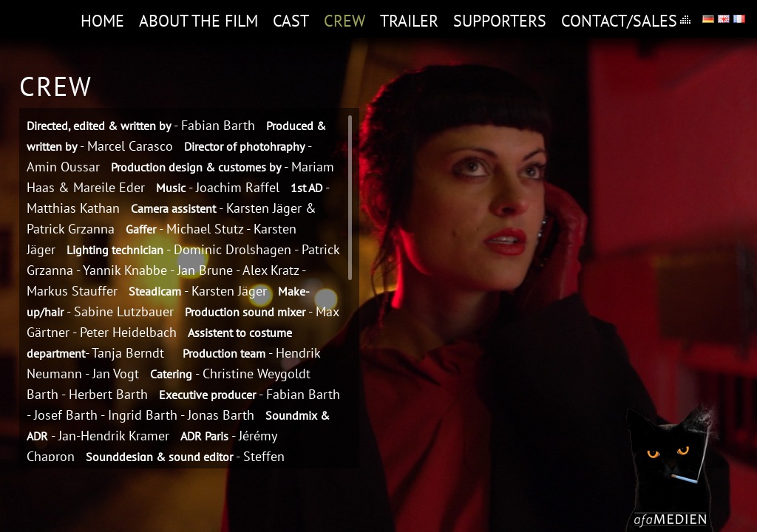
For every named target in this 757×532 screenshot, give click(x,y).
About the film (198, 21)
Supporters (500, 21)
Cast (291, 21)
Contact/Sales (619, 21)
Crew (344, 21)
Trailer (409, 21)
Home (102, 21)
